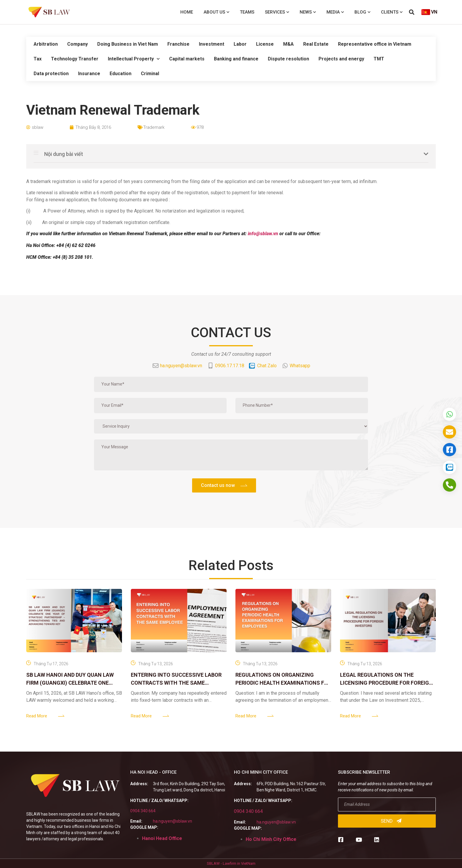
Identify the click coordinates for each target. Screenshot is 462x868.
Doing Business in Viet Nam (128, 44)
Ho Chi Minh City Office (271, 839)
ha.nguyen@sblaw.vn (173, 821)
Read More (37, 716)
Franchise (178, 44)
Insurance (89, 74)
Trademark (154, 127)
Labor (240, 44)
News (308, 12)
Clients (392, 12)
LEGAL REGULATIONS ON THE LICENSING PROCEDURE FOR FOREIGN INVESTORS (386, 683)
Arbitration (46, 44)
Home (187, 12)
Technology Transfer (75, 59)
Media (335, 12)
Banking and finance (236, 59)
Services (277, 12)
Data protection (51, 74)
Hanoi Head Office (162, 838)
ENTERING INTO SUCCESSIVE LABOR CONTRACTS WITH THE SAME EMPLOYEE (176, 683)
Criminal (150, 74)
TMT (379, 59)
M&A (288, 44)
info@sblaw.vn (263, 234)
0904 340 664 (143, 811)
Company (77, 44)
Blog (362, 12)
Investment (212, 44)
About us (216, 12)
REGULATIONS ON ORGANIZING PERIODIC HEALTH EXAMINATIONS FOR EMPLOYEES (283, 683)
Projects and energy (341, 59)
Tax (38, 59)
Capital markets (187, 59)
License (265, 44)
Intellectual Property (134, 59)
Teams (247, 12)
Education (121, 74)
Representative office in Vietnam (375, 44)
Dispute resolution (288, 59)
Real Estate (316, 44)
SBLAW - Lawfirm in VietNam (231, 863)
